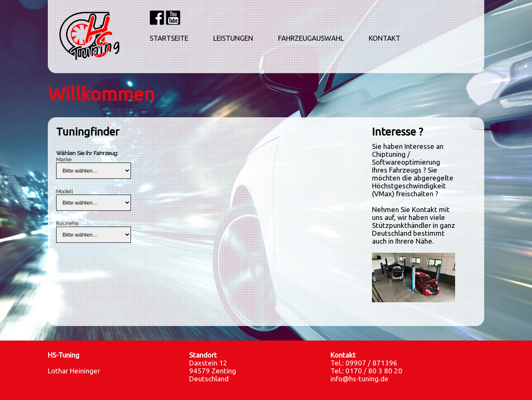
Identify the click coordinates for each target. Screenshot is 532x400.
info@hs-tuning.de (360, 379)
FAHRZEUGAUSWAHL (311, 38)
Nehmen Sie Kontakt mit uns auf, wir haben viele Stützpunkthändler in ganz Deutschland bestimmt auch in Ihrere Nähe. (414, 225)
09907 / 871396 (371, 363)
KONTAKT (384, 38)
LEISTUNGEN (233, 38)
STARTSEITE (169, 38)
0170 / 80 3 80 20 (374, 371)
